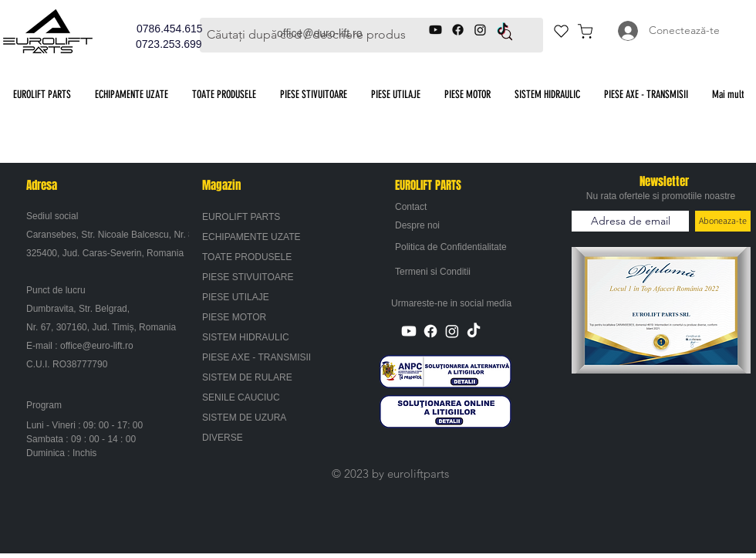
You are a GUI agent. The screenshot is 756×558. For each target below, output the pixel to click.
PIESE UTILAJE (236, 297)
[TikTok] (474, 331)
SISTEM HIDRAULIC (246, 337)
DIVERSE (223, 438)
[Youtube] (409, 331)
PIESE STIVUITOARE (248, 277)
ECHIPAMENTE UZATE (251, 237)
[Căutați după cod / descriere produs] (322, 35)
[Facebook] (430, 331)
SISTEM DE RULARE (247, 377)
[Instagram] (452, 331)
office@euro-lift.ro (97, 346)
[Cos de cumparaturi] (585, 31)
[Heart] (561, 31)
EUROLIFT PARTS (241, 217)
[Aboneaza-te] (723, 221)
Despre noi (417, 225)
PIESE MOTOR (234, 317)
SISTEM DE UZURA (244, 418)
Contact (411, 207)
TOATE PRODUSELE (247, 257)
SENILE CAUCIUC (241, 397)
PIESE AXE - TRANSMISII (256, 357)
